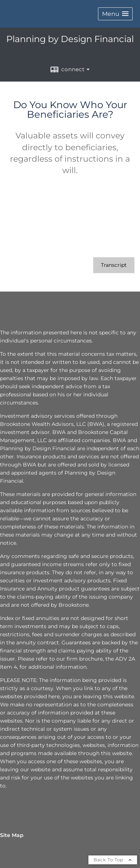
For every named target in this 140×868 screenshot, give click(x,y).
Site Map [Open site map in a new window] (12, 835)
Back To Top (113, 860)
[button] (115, 14)
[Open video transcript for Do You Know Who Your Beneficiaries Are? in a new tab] (114, 265)
